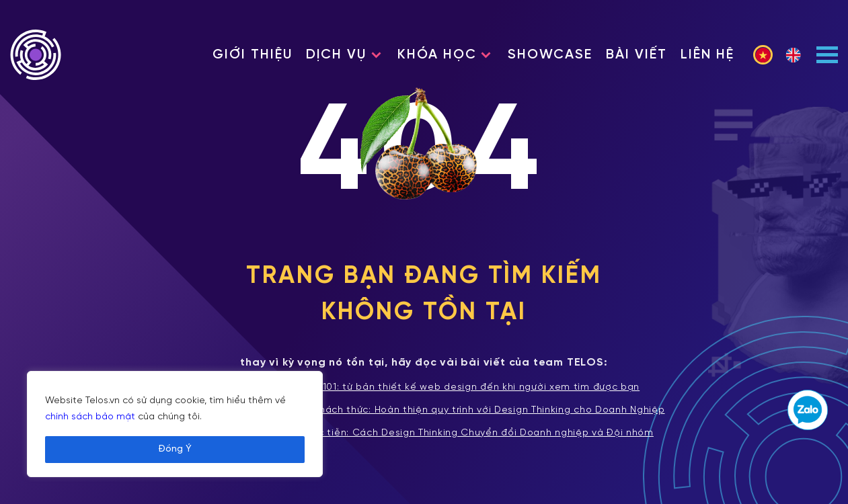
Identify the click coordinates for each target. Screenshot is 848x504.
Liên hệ (707, 55)
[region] (175, 424)
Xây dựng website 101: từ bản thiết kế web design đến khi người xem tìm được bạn (424, 388)
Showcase (550, 55)
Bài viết (637, 55)
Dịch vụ (336, 55)
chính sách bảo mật (90, 417)
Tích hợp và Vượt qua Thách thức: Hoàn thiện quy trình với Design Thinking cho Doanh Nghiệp (424, 411)
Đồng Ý (175, 449)
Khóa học (437, 55)
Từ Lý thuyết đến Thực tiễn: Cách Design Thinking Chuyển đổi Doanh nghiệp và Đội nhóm (424, 433)
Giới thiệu (253, 55)
